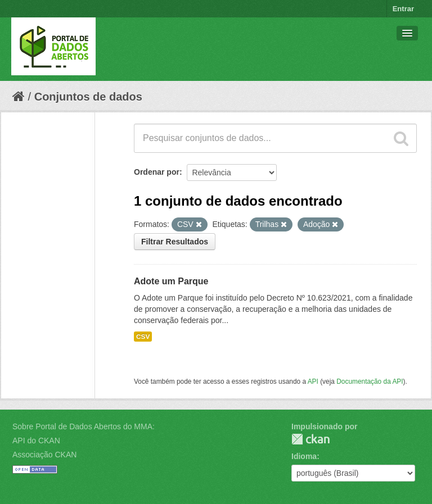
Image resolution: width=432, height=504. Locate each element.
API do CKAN (36, 441)
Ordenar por (157, 172)
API (313, 382)
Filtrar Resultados (175, 242)
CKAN (310, 439)
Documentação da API (370, 382)
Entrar (403, 9)
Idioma (304, 456)
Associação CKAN (44, 455)
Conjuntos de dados (88, 97)
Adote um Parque (171, 281)
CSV (143, 337)
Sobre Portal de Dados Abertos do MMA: (84, 426)
